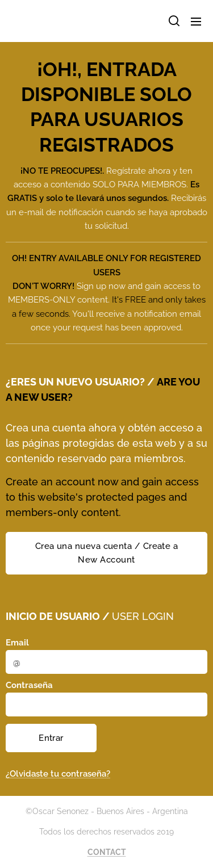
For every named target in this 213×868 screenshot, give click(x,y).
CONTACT (107, 852)
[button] (173, 21)
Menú (196, 22)
